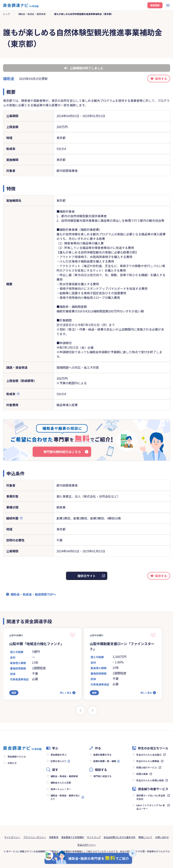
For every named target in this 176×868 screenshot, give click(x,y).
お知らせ (12, 763)
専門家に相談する (102, 776)
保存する (161, 79)
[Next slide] (93, 710)
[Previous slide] (81, 710)
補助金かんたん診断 (61, 783)
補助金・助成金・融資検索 (32, 14)
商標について (145, 837)
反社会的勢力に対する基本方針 (120, 837)
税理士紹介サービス (147, 767)
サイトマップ (94, 837)
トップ (6, 14)
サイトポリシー (12, 837)
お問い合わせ (162, 837)
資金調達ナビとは (17, 756)
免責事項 (54, 837)
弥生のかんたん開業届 (148, 761)
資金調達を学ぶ (59, 755)
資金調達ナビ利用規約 (73, 837)
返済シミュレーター (61, 789)
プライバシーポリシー (35, 837)
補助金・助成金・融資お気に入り (65, 797)
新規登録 (155, 5)
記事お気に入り (59, 761)
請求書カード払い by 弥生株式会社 (151, 797)
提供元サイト (87, 576)
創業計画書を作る (102, 755)
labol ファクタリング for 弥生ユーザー (151, 807)
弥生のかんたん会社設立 (149, 755)
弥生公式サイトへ (87, 845)
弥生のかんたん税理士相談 (150, 780)
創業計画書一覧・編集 (105, 761)
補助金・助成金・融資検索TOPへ (33, 594)
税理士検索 (142, 774)
